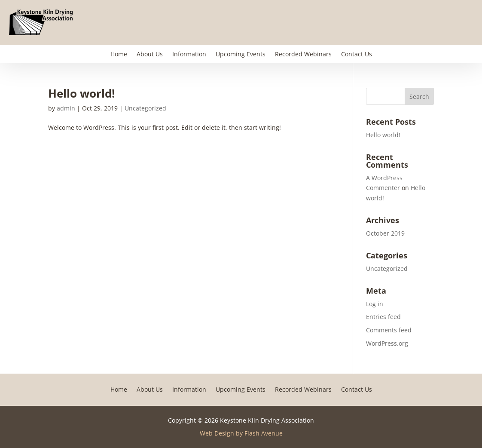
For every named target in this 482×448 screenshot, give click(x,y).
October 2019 (385, 233)
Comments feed (389, 330)
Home (119, 55)
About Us (150, 55)
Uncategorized (145, 108)
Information (189, 55)
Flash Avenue (264, 433)
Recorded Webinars (303, 55)
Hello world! (81, 93)
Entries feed (383, 317)
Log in (375, 304)
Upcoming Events (241, 55)
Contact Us (357, 55)
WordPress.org (387, 343)
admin (66, 108)
